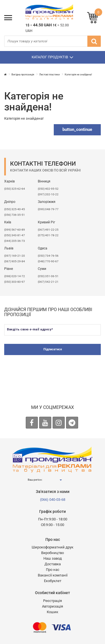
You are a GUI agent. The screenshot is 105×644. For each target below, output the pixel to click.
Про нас (53, 570)
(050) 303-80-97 (15, 282)
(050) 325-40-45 (15, 209)
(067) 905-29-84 (15, 261)
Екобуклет (53, 581)
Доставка (53, 564)
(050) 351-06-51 (48, 276)
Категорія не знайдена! (78, 75)
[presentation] (53, 372)
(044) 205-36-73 (15, 241)
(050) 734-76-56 (48, 256)
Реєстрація (53, 601)
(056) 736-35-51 (15, 215)
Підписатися (53, 349)
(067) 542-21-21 (48, 282)
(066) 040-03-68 (53, 500)
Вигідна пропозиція (23, 75)
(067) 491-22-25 (48, 230)
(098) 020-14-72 (15, 276)
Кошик (53, 612)
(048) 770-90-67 (48, 261)
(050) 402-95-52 (48, 189)
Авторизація (53, 606)
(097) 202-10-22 (48, 194)
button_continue (77, 129)
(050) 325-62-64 (15, 189)
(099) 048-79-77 (48, 209)
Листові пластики (49, 75)
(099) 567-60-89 (15, 230)
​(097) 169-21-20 (15, 256)
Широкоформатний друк (53, 547)
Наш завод (53, 558)
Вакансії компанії (53, 575)
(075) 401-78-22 (48, 235)
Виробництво (53, 553)
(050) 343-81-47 (15, 235)
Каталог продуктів (53, 57)
